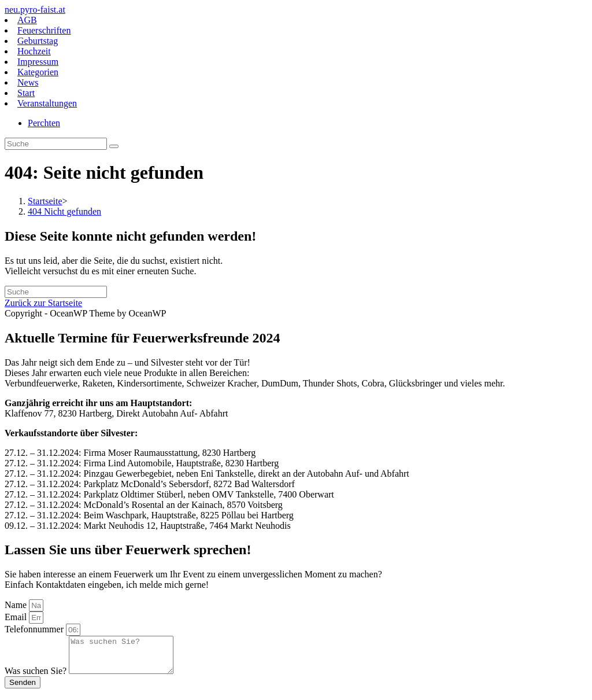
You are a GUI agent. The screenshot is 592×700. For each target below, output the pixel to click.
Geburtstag (38, 41)
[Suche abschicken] (114, 146)
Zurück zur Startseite (43, 303)
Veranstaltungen (47, 103)
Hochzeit (34, 51)
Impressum (38, 62)
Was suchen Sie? (37, 678)
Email (17, 617)
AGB (27, 20)
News (28, 82)
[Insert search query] (56, 144)
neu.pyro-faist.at (35, 10)
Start (26, 93)
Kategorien (38, 72)
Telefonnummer (35, 629)
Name (17, 605)
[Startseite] (45, 201)
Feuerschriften (44, 30)
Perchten (44, 123)
